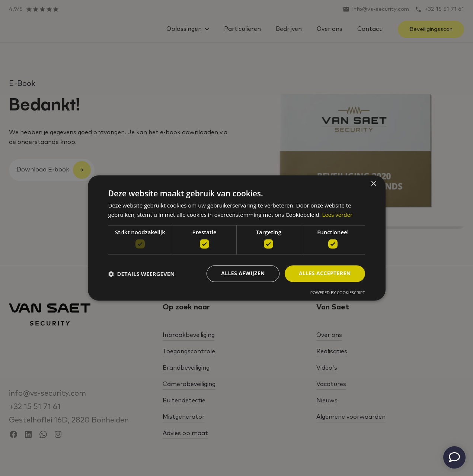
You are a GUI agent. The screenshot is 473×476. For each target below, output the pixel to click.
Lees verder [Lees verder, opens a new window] (338, 215)
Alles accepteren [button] (325, 274)
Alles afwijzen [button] (243, 274)
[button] (142, 274)
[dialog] (237, 238)
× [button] (373, 184)
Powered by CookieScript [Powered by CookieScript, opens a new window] (338, 293)
